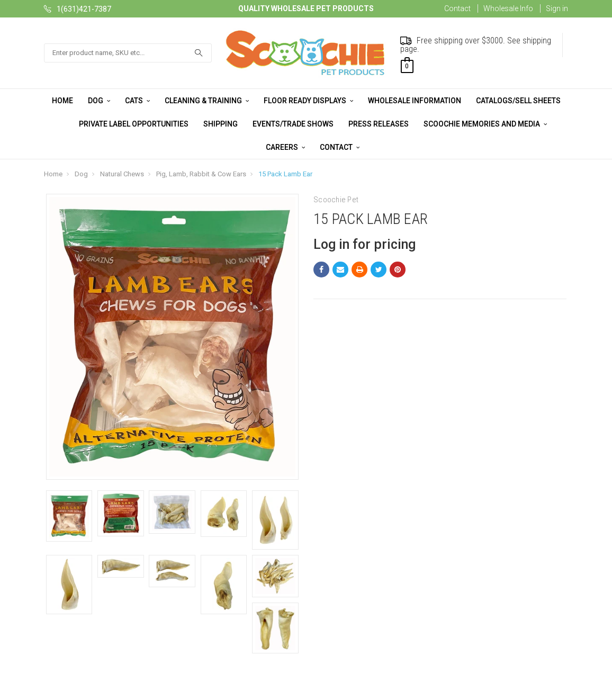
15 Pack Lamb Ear (285, 174)
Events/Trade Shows (293, 124)
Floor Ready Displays (308, 101)
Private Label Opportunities (134, 124)
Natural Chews (122, 174)
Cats (137, 101)
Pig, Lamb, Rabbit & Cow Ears (201, 174)
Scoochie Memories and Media (485, 124)
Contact (457, 8)
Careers (285, 147)
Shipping (220, 124)
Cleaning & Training (207, 101)
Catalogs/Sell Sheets (518, 101)
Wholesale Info (508, 8)
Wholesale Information (415, 101)
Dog (99, 101)
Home (62, 101)
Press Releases (379, 124)
